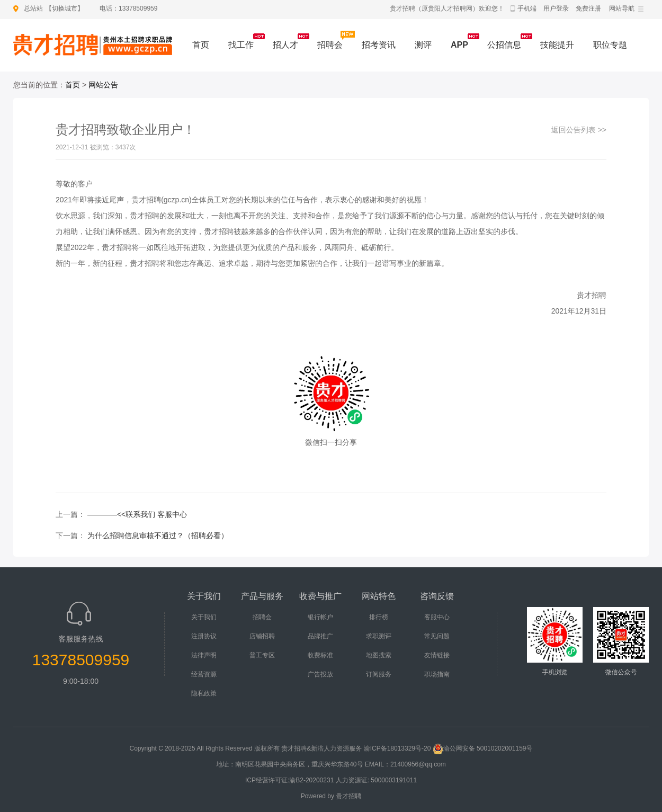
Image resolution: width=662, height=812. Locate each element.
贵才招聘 (348, 796)
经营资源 (204, 674)
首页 (201, 45)
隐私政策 (204, 693)
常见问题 (437, 636)
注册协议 (204, 636)
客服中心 (437, 617)
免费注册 (588, 8)
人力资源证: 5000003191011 (376, 780)
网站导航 (622, 8)
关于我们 (204, 617)
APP (459, 45)
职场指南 (437, 674)
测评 (423, 45)
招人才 (285, 45)
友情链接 (437, 655)
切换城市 (65, 8)
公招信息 (504, 45)
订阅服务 (379, 674)
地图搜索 (379, 655)
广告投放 (320, 674)
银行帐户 (320, 617)
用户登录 (556, 8)
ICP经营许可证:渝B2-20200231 (289, 780)
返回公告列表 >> (579, 130)
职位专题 (610, 45)
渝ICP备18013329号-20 (397, 748)
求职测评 (379, 636)
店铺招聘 (262, 636)
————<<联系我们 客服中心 (137, 514)
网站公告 (103, 85)
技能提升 (557, 45)
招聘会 (330, 45)
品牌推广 (320, 636)
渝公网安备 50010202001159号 (483, 748)
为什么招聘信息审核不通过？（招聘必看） (158, 536)
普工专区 (262, 655)
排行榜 (379, 617)
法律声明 (204, 655)
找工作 (241, 45)
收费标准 (320, 655)
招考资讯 (379, 45)
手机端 (527, 8)
